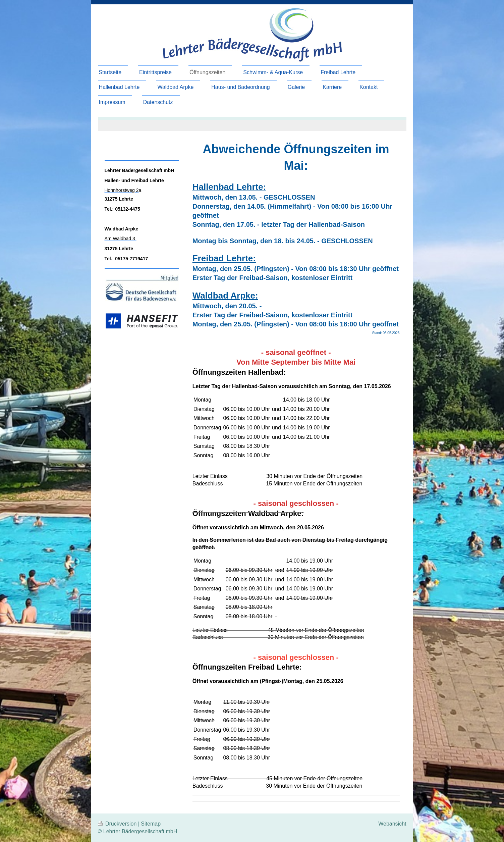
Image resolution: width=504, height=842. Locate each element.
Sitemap (151, 824)
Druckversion (118, 824)
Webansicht (392, 824)
